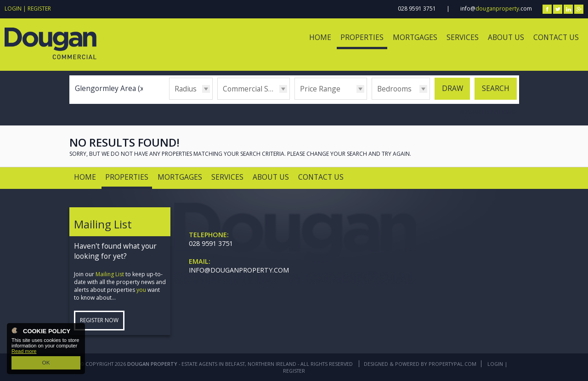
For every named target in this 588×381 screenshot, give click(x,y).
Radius (186, 89)
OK (46, 363)
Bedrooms (394, 89)
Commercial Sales (252, 89)
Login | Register (28, 9)
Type (218, 99)
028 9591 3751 (417, 9)
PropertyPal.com (452, 364)
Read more (24, 352)
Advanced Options (487, 112)
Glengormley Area (110, 88)
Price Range (320, 89)
